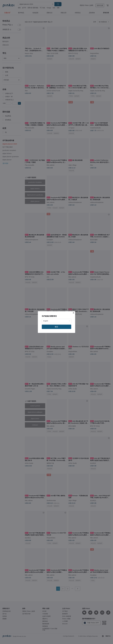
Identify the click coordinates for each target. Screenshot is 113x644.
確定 (56, 327)
